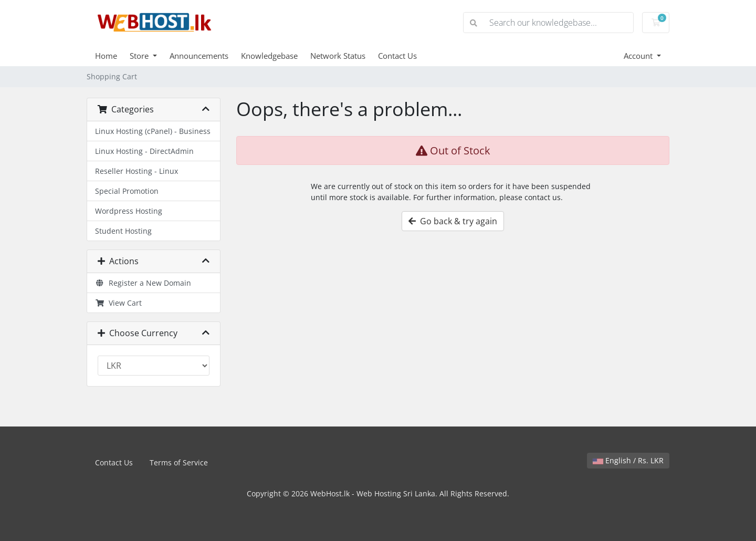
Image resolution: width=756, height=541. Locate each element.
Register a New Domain (143, 283)
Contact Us (397, 56)
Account (639, 56)
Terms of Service (179, 462)
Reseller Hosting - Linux (136, 171)
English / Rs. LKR (628, 460)
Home (106, 56)
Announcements (199, 56)
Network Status (338, 56)
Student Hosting (123, 231)
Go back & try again (453, 221)
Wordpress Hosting (129, 211)
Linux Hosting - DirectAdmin (144, 151)
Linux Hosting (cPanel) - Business (153, 131)
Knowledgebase (269, 56)
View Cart (118, 303)
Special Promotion (127, 191)
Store (140, 56)
